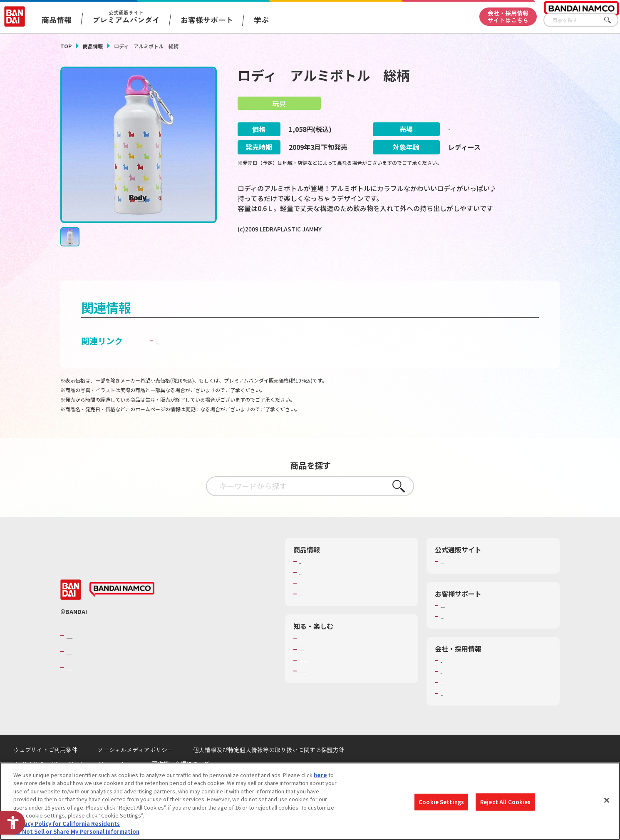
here (320, 775)
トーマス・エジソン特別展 (332, 672)
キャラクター (315, 606)
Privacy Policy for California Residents (67, 824)
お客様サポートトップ (468, 628)
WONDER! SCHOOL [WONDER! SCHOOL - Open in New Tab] (322, 661)
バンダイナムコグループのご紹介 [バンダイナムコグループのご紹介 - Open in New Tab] (116, 658)
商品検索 (310, 584)
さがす (612, 20)
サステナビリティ (462, 705)
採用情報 (451, 694)
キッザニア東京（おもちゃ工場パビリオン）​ (353, 683)
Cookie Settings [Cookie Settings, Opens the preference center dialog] (441, 802)
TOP (66, 46)
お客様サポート (207, 20)
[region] (310, 801)
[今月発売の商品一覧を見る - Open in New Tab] (318, 264)
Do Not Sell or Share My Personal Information (76, 831)
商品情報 (93, 46)
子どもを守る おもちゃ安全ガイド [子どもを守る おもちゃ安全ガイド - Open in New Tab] (219, 363)
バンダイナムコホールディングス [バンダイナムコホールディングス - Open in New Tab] (116, 674)
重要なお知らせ (460, 639)
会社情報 (451, 683)
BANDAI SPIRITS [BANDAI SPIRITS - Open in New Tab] (92, 690)
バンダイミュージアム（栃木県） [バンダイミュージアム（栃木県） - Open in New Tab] (340, 694)
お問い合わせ (457, 716)
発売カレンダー (318, 595)
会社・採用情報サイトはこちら (508, 16)
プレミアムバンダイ (465, 584)
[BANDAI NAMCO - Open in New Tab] (122, 612)
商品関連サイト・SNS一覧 (331, 617)
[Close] (607, 800)
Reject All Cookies (505, 802)
